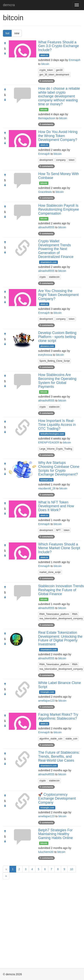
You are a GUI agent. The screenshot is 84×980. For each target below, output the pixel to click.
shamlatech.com (49, 262)
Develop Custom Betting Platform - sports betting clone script (57, 337)
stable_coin (72, 739)
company (61, 160)
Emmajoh (75, 60)
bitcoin (45, 64)
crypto (43, 277)
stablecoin (54, 277)
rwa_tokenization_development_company (61, 618)
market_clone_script (50, 572)
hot (7, 33)
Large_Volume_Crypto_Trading (56, 449)
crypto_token (46, 70)
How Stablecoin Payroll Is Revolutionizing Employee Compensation (59, 209)
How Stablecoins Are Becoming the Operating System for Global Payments (57, 381)
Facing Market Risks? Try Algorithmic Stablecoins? (58, 716)
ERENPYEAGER (49, 442)
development (46, 160)
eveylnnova (45, 355)
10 (72, 869)
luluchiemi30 (46, 852)
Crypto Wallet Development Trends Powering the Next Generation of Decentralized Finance (56, 249)
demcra (9, 5)
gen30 (59, 70)
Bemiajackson (47, 118)
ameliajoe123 (46, 701)
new (17, 33)
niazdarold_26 (47, 488)
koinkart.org (47, 480)
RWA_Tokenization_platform (54, 614)
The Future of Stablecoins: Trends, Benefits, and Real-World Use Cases (59, 756)
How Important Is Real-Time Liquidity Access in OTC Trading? (57, 425)
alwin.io (44, 55)
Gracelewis (45, 192)
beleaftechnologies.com (52, 434)
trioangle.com (47, 692)
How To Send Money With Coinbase (59, 176)
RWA (75, 614)
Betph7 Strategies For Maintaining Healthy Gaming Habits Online (55, 834)
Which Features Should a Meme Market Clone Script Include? (59, 548)
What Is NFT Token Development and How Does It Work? (56, 506)
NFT (58, 530)
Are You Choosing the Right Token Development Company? (58, 295)
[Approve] (5, 43)
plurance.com (47, 346)
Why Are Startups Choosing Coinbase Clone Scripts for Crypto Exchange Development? (59, 469)
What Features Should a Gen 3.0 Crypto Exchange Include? (59, 46)
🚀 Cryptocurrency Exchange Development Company (57, 798)
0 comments (46, 81)
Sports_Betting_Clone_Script (54, 361)
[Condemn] (5, 54)
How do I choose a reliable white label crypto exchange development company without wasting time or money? (59, 96)
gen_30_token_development (54, 75)
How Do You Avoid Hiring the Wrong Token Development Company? (58, 136)
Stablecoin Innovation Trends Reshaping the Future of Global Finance (61, 590)
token (72, 160)
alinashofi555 (46, 227)
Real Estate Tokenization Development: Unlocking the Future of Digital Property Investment (60, 638)
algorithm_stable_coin (51, 739)
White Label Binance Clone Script (60, 685)
